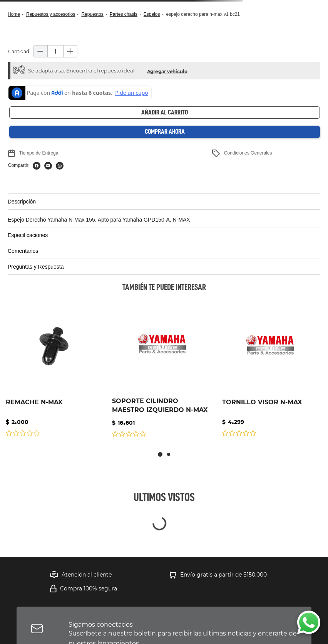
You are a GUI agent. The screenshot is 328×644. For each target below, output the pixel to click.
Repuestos (92, 14)
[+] (70, 51)
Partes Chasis (124, 14)
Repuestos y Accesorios (51, 14)
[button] (167, 71)
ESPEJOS (152, 14)
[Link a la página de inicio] (16, 14)
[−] (40, 51)
